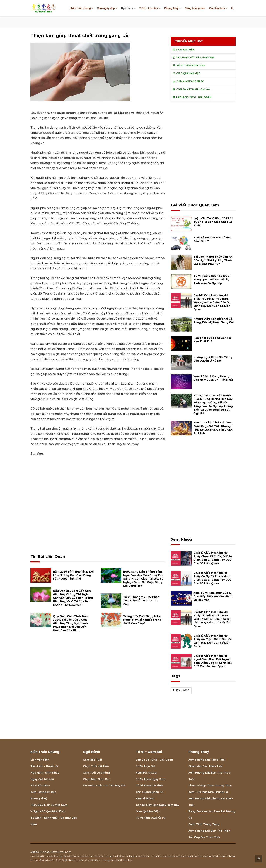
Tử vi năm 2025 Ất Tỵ (150, 818)
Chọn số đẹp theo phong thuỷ (210, 786)
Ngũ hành (127, 8)
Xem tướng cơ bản (44, 792)
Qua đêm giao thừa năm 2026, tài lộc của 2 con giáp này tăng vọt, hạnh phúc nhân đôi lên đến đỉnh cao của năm (71, 623)
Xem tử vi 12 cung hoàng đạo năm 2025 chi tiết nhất (213, 378)
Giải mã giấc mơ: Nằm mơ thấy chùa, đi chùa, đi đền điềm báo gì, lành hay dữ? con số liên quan (213, 558)
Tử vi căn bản (40, 786)
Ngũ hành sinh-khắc (45, 773)
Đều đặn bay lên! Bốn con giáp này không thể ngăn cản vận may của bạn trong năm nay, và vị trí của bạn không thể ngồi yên (73, 598)
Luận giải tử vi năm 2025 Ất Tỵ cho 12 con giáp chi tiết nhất (213, 222)
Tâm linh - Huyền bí (44, 766)
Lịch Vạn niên (40, 760)
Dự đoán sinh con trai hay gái (104, 786)
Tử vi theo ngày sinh (151, 779)
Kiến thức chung (81, 8)
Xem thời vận (145, 798)
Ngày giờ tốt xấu (42, 779)
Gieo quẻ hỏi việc (148, 811)
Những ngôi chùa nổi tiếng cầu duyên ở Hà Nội (213, 359)
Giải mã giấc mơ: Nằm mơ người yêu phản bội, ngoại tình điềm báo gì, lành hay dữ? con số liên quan (213, 661)
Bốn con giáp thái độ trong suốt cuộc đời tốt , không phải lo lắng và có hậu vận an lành (213, 428)
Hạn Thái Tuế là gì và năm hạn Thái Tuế (212, 340)
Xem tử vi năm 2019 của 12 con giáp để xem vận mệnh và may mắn (213, 596)
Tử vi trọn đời (146, 766)
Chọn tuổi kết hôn (96, 766)
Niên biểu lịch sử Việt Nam (49, 805)
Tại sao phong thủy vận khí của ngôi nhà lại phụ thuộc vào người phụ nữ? (213, 260)
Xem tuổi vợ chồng (96, 773)
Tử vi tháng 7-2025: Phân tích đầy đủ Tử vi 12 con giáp (141, 601)
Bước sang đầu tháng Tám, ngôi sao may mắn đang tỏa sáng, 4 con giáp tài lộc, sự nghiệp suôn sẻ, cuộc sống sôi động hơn (143, 579)
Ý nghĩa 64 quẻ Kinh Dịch (48, 811)
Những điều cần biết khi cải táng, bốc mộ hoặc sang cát (214, 320)
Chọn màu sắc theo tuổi (205, 766)
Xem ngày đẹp (106, 8)
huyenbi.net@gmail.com (56, 852)
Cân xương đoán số (149, 792)
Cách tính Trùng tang (204, 824)
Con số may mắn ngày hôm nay (157, 805)
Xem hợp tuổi (93, 760)
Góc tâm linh (217, 8)
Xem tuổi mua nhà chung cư (208, 792)
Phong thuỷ (171, 8)
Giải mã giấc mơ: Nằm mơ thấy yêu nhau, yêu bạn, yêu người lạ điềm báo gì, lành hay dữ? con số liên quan (212, 302)
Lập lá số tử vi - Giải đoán (154, 760)
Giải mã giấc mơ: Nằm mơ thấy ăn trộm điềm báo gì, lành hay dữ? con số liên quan (213, 641)
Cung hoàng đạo (195, 8)
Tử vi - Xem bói (149, 8)
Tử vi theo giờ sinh (149, 786)
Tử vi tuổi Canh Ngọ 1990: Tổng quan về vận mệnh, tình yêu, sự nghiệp (212, 279)
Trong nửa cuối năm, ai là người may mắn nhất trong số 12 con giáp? (142, 620)
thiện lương (181, 690)
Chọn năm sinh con (97, 779)
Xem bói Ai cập (146, 773)
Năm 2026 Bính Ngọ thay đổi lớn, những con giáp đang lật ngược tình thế (73, 575)
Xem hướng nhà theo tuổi (207, 760)
